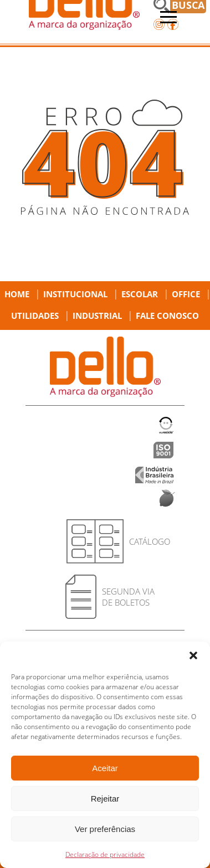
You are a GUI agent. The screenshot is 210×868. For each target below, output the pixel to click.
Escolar (140, 294)
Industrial (97, 316)
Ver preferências (105, 829)
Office (186, 294)
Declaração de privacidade (105, 854)
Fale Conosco (167, 316)
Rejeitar (105, 799)
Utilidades (35, 316)
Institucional (75, 294)
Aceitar (105, 768)
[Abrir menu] (168, 17)
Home (17, 294)
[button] (193, 655)
